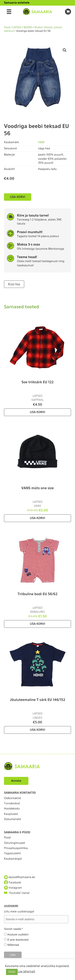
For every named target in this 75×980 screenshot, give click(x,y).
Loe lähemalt (26, 971)
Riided (38, 27)
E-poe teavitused (18, 940)
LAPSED (17, 27)
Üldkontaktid (12, 798)
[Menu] (9, 12)
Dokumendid (12, 819)
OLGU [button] (12, 972)
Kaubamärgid (13, 859)
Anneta (16, 781)
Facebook (13, 883)
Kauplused (11, 814)
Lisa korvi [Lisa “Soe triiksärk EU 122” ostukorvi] (37, 412)
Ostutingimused (14, 843)
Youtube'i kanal (17, 893)
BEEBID (28, 27)
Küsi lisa (14, 284)
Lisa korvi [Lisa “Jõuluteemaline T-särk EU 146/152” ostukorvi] (37, 730)
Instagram (13, 888)
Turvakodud (12, 803)
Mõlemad (13, 945)
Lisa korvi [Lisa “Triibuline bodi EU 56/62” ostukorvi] (37, 624)
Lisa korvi (18, 197)
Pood (7, 27)
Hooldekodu (12, 809)
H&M (41, 142)
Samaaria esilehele (17, 3)
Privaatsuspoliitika (16, 848)
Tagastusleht (12, 853)
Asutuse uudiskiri (18, 934)
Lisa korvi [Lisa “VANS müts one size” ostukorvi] (37, 518)
